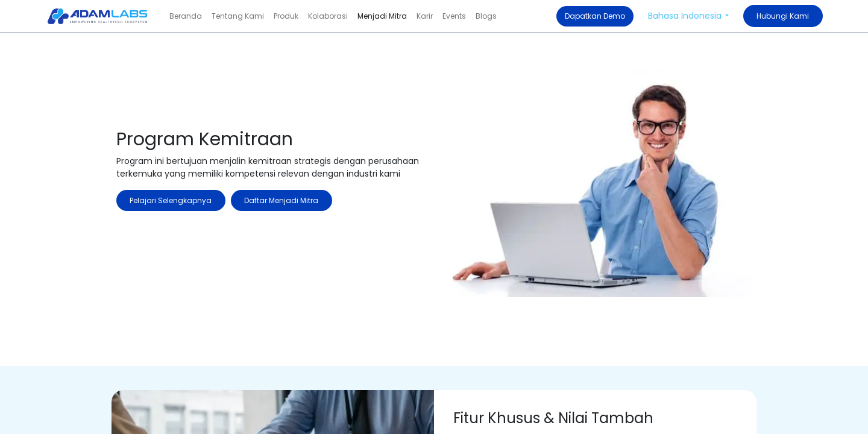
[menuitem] (186, 16)
